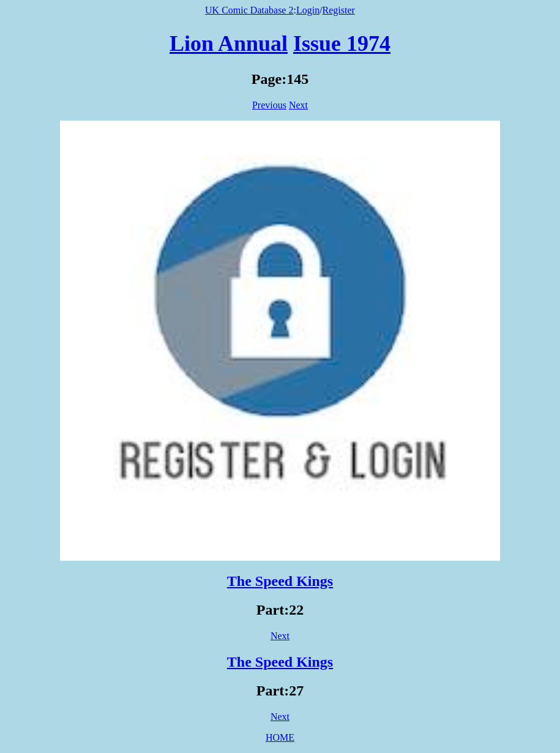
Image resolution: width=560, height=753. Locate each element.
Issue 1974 (342, 43)
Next (298, 105)
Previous (269, 105)
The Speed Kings (280, 581)
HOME (280, 737)
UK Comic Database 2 (249, 10)
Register (339, 10)
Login (308, 10)
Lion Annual (229, 43)
